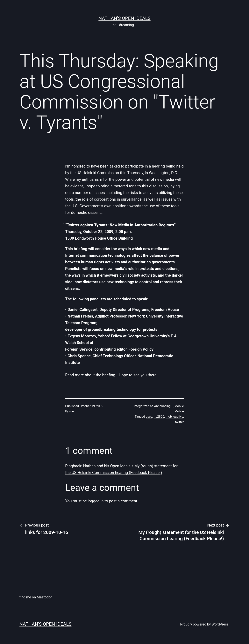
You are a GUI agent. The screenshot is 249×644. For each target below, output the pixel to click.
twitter (179, 422)
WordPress (220, 624)
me (72, 411)
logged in (96, 501)
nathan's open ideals (124, 18)
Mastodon (45, 597)
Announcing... (164, 406)
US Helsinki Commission (98, 173)
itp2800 (159, 417)
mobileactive (174, 417)
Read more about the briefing (90, 375)
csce (149, 417)
